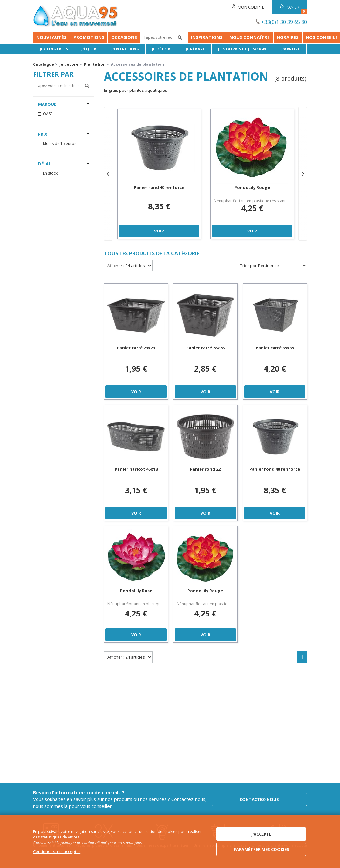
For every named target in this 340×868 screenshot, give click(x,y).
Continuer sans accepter (57, 851)
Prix (43, 134)
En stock (50, 173)
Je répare (196, 49)
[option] (159, 174)
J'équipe (90, 49)
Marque (47, 104)
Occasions (124, 37)
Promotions (89, 37)
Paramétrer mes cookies (261, 849)
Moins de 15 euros (60, 144)
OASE (48, 114)
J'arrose (291, 49)
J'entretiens (125, 49)
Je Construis (54, 49)
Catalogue (44, 64)
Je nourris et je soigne (244, 49)
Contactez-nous (259, 799)
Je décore (162, 49)
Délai (44, 164)
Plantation (95, 64)
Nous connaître (250, 37)
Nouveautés (51, 37)
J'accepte (261, 834)
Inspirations (207, 37)
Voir (159, 231)
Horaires (288, 37)
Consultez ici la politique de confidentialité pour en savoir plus (87, 843)
